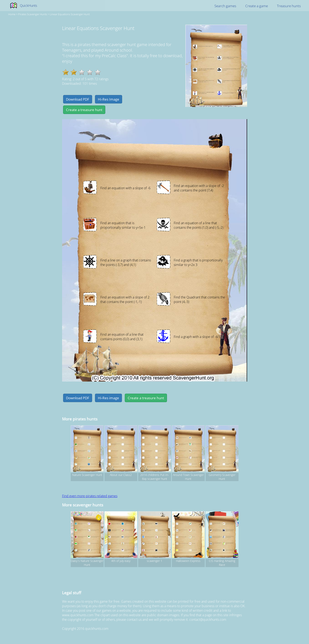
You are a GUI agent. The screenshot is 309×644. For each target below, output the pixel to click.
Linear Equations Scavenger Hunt (70, 14)
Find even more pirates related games (90, 496)
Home (12, 14)
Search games (225, 6)
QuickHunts (28, 6)
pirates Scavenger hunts (33, 14)
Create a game (257, 6)
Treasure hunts (289, 6)
